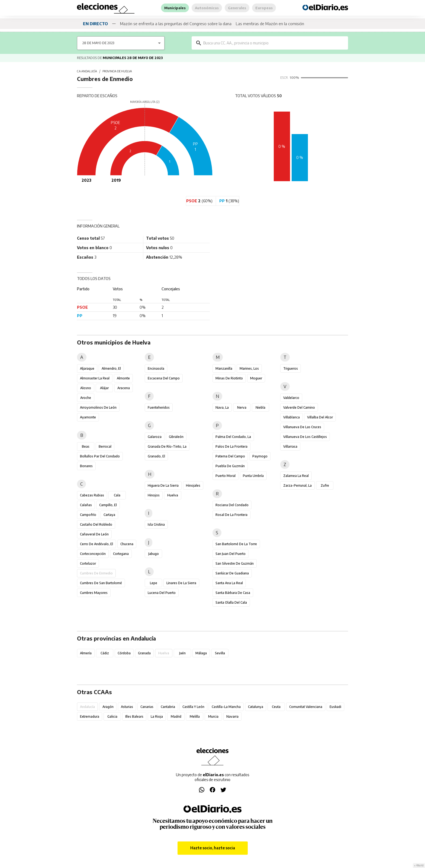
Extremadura (90, 716)
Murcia (213, 716)
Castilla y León (193, 707)
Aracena (124, 388)
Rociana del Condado (232, 505)
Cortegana (121, 554)
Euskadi (335, 707)
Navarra (232, 716)
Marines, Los (249, 368)
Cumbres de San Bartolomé (101, 583)
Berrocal (105, 446)
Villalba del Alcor (320, 417)
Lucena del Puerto (162, 593)
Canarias (147, 707)
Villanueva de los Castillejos (305, 437)
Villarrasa (290, 446)
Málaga (201, 653)
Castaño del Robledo (96, 524)
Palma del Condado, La (233, 437)
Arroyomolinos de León (98, 407)
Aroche (86, 398)
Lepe (153, 583)
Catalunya (256, 707)
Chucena (127, 544)
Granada (144, 653)
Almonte (123, 378)
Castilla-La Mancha (226, 707)
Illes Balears (134, 716)
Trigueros (291, 368)
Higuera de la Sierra (163, 485)
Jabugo (153, 554)
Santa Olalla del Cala (231, 602)
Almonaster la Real (95, 378)
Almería (86, 653)
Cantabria (168, 707)
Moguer (256, 378)
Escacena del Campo (164, 378)
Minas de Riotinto (229, 378)
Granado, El (156, 456)
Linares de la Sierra (181, 583)
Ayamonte (88, 417)
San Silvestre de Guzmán (235, 563)
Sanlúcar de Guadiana (232, 573)
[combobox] (274, 43)
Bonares (86, 466)
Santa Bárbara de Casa (233, 593)
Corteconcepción (93, 554)
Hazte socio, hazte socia (213, 848)
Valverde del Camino (299, 407)
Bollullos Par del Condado (100, 456)
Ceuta (276, 707)
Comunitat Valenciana (306, 707)
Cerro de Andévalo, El (96, 544)
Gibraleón (176, 437)
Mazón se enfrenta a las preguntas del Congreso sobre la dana (176, 24)
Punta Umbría (253, 476)
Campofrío (88, 515)
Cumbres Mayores (94, 593)
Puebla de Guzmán (230, 466)
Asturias (127, 707)
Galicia (112, 716)
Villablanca (292, 417)
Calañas (86, 505)
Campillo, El (108, 505)
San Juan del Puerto (231, 554)
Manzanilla (224, 368)
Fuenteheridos (159, 407)
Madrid (176, 716)
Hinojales (193, 485)
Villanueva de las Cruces (302, 427)
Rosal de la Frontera (231, 515)
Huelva (173, 495)
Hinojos (154, 495)
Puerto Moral (226, 476)
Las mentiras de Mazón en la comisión (270, 24)
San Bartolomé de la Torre (236, 544)
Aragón (108, 707)
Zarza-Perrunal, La (297, 485)
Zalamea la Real (296, 476)
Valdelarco (291, 398)
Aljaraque (87, 368)
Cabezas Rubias (92, 495)
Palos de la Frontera (231, 446)
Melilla (195, 716)
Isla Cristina (156, 524)
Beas (86, 446)
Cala (117, 495)
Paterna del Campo (230, 456)
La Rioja (157, 716)
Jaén (182, 653)
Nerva (242, 407)
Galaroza (155, 437)
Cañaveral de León (94, 534)
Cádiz (105, 653)
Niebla (260, 407)
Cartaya (109, 515)
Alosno (86, 388)
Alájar (104, 388)
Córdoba (124, 653)
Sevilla (220, 653)
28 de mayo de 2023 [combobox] (98, 43)
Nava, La (222, 407)
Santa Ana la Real (229, 583)
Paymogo (260, 456)
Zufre (325, 485)
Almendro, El (111, 368)
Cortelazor (88, 563)
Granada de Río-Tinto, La (167, 446)
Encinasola (156, 368)
